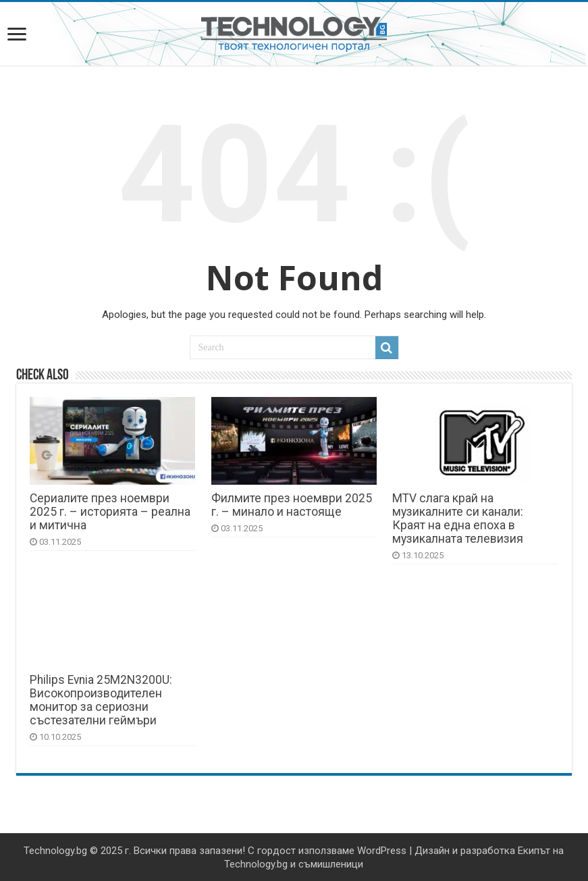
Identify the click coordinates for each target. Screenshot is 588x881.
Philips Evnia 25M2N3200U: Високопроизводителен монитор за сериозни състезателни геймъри (101, 700)
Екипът (534, 851)
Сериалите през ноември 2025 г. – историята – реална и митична (110, 512)
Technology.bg (55, 851)
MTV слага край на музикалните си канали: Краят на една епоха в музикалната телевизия (458, 518)
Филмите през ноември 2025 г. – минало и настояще (292, 505)
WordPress (382, 851)
